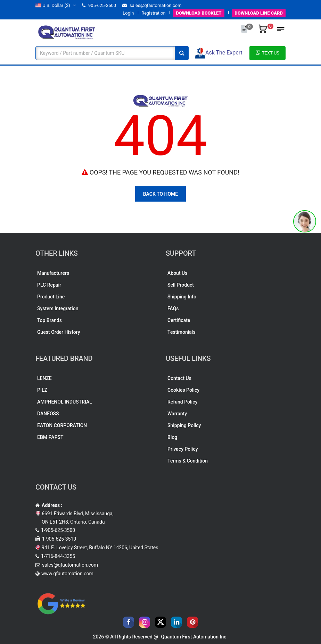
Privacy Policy (183, 449)
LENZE (44, 378)
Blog (172, 437)
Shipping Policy (184, 425)
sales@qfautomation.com (152, 5)
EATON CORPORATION (62, 425)
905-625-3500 (99, 5)
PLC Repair (49, 285)
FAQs (173, 308)
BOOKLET (199, 13)
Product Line (51, 297)
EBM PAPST (50, 437)
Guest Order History (59, 332)
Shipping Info (182, 297)
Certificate (179, 320)
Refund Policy (182, 402)
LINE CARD (259, 13)
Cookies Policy (183, 390)
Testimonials (182, 332)
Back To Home (161, 194)
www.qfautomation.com (67, 574)
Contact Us (179, 378)
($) (56, 5)
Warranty (177, 414)
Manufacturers (53, 273)
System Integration (58, 308)
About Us (177, 273)
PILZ (42, 390)
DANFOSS (48, 414)
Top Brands (50, 320)
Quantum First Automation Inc (194, 637)
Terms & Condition (188, 461)
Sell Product (181, 285)
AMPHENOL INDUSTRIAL (65, 402)
